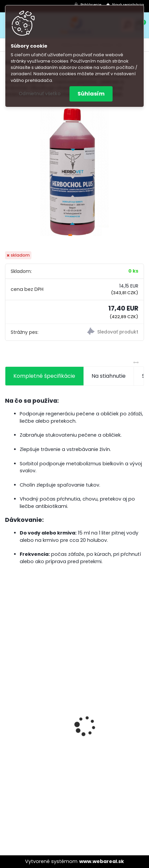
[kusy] (33, 809)
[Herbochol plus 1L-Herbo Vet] (74, 169)
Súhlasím (91, 94)
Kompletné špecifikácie (44, 376)
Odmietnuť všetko (40, 94)
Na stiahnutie (109, 376)
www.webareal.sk (102, 861)
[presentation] (9, 714)
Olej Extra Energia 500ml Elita (48, 738)
